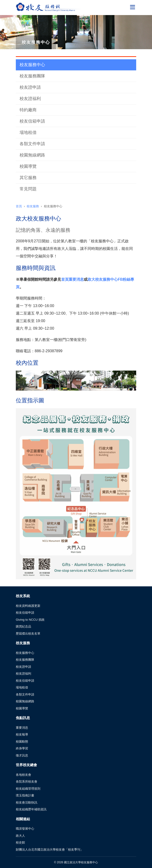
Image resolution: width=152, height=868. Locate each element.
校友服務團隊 (32, 76)
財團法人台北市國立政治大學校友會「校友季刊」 (50, 850)
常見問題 (28, 189)
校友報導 (22, 734)
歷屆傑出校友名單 (28, 634)
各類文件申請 (32, 144)
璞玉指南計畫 (25, 795)
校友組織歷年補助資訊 (31, 809)
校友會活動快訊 (27, 802)
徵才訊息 (22, 755)
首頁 (19, 206)
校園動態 (22, 742)
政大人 (20, 836)
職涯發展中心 (25, 829)
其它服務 (28, 178)
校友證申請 (30, 87)
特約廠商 (28, 110)
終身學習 (22, 748)
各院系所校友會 (27, 782)
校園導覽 (28, 166)
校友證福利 (30, 99)
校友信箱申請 (32, 121)
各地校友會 (23, 775)
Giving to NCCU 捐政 (30, 620)
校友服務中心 (32, 65)
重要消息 (22, 728)
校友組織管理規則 (28, 789)
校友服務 (33, 206)
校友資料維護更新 (28, 606)
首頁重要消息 (72, 279)
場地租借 (28, 132)
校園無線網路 (32, 155)
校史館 (20, 842)
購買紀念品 (23, 626)
